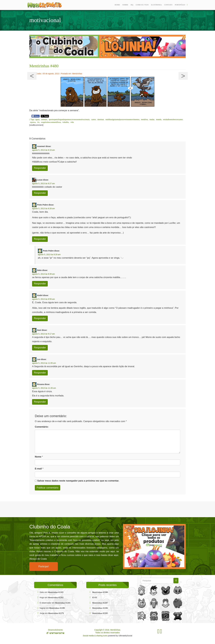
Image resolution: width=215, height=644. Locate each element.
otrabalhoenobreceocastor (173, 119)
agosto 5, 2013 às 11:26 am (44, 388)
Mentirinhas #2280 (57, 608)
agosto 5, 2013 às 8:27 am (43, 184)
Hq (132, 5)
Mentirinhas (77, 74)
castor (93, 119)
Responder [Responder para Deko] (40, 284)
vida (72, 122)
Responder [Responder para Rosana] (40, 402)
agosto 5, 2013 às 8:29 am (49, 254)
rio (38, 122)
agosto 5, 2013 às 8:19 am (43, 150)
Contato (168, 5)
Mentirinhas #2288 (100, 592)
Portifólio (180, 5)
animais (44, 119)
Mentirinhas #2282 (56, 597)
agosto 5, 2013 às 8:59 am (43, 299)
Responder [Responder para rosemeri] (40, 168)
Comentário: (42, 427)
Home (117, 5)
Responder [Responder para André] (40, 318)
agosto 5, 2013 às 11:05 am (44, 363)
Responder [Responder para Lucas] (40, 193)
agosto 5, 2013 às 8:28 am (43, 208)
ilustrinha (156, 5)
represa (33, 122)
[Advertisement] (107, 509)
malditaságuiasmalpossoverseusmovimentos (122, 119)
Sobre (125, 5)
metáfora (145, 119)
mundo (159, 119)
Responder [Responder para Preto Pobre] (40, 239)
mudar (152, 119)
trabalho (66, 122)
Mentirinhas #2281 (63, 603)
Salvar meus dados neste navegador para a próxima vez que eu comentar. (78, 481)
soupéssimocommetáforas (51, 122)
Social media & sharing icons (95, 636)
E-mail (38, 469)
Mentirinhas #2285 (56, 592)
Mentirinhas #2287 (100, 603)
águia (37, 119)
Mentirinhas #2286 (100, 608)
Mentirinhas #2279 (56, 613)
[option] (107, 46)
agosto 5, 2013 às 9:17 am (43, 334)
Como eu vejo (142, 5)
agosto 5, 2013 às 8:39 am (43, 274)
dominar (101, 119)
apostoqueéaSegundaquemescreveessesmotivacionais (69, 119)
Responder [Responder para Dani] (40, 348)
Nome (38, 457)
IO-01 (95, 597)
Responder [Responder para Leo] (40, 373)
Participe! (44, 566)
